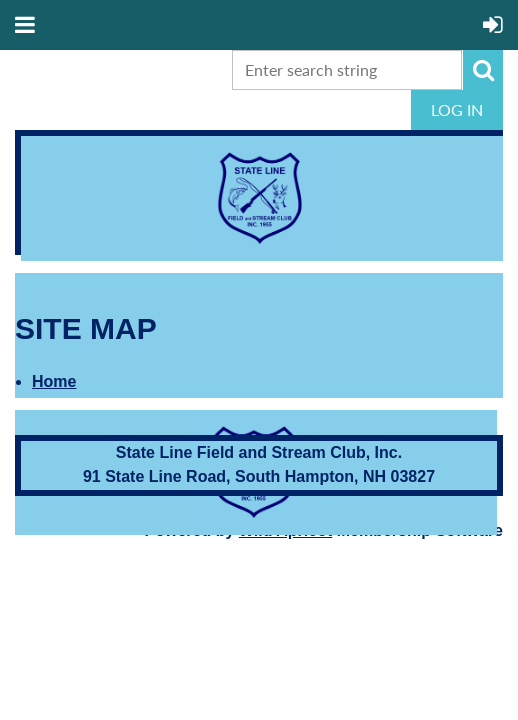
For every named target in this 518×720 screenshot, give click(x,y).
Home (54, 381)
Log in (457, 109)
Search (483, 70)
